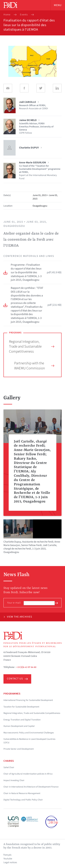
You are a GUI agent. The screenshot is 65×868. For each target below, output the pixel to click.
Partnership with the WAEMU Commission (34, 366)
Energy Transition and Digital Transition (22, 720)
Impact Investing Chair (14, 780)
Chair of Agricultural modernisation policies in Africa (28, 774)
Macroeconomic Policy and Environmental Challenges (29, 733)
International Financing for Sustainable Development (28, 700)
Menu (58, 5)
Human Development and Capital (19, 726)
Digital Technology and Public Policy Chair (23, 800)
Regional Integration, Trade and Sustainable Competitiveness (32, 346)
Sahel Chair (9, 767)
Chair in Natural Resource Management (22, 793)
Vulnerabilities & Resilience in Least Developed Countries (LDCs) (29, 741)
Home (7, 15)
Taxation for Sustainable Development (21, 707)
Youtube (8, 859)
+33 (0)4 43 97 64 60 (26, 667)
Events (24, 15)
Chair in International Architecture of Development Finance (31, 787)
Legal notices (10, 862)
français (7, 855)
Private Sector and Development (19, 749)
